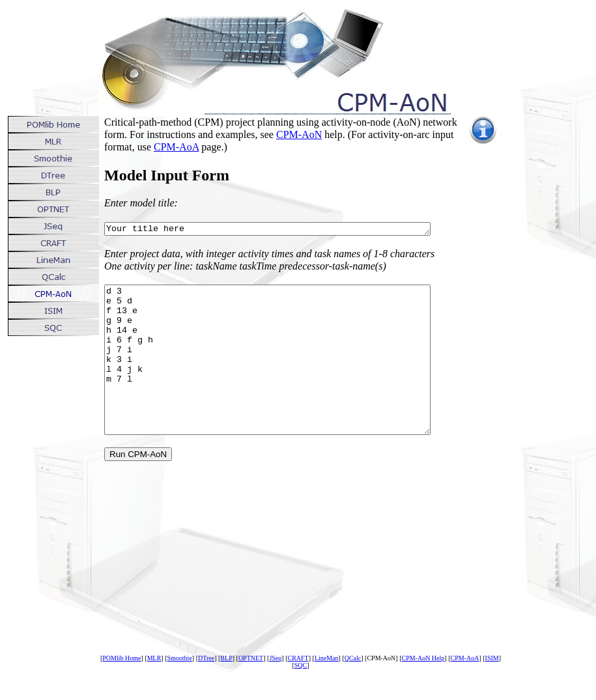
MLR (154, 689)
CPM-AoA (176, 147)
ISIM (492, 689)
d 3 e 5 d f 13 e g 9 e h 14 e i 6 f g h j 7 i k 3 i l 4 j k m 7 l (287, 376)
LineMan (327, 689)
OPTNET (251, 689)
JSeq (275, 689)
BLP (226, 689)
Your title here (287, 230)
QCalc (353, 689)
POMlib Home (121, 689)
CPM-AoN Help (423, 689)
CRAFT (298, 689)
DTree (206, 689)
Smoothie (179, 689)
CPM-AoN (299, 134)
